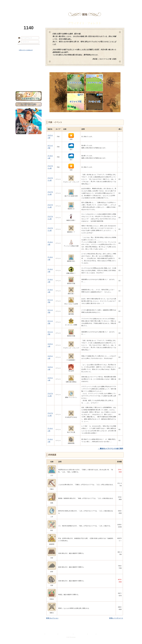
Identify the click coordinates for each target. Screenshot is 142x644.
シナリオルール (29, 72)
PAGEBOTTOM (136, 638)
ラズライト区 (76, 79)
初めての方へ (29, 80)
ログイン (23, 46)
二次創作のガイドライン (80, 634)
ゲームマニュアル (29, 68)
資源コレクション (52, 618)
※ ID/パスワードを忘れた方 (26, 50)
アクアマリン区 (95, 79)
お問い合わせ (29, 84)
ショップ (103, 3)
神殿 (39, 3)
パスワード (19, 42)
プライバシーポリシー (51, 634)
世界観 (29, 60)
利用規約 (42, 634)
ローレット (55, 3)
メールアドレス (19, 38)
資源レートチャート (116, 618)
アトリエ (71, 3)
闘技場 (118, 3)
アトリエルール (29, 74)
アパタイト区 (95, 98)
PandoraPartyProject (29, 12)
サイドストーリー (29, 64)
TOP (24, 3)
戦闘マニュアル (29, 77)
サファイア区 (76, 98)
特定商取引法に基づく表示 (66, 634)
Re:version (100, 634)
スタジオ (87, 3)
